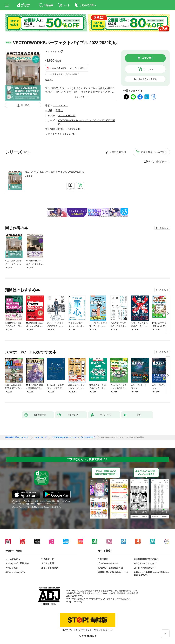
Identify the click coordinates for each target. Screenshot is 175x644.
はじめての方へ (13, 559)
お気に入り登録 (118, 152)
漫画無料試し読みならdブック (17, 437)
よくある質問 (48, 563)
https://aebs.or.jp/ (76, 601)
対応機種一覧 (48, 559)
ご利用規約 (103, 559)
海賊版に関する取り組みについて (113, 572)
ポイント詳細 (77, 68)
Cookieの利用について (144, 568)
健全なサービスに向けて (145, 563)
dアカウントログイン (15, 572)
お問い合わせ (12, 568)
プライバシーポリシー (108, 563)
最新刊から (163, 162)
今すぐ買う (148, 58)
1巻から (149, 162)
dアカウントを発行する (75, 630)
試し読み (25, 105)
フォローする (62, 52)
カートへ (148, 69)
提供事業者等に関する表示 (146, 559)
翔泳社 (59, 110)
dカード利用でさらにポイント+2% (61, 74)
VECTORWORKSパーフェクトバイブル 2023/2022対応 (54, 172)
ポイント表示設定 (50, 568)
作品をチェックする (147, 79)
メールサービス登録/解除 (17, 563)
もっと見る (161, 228)
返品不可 (49, 80)
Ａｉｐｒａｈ (52, 52)
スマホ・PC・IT (67, 115)
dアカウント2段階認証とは (110, 568)
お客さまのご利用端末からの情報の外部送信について (151, 574)
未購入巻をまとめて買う (154, 152)
